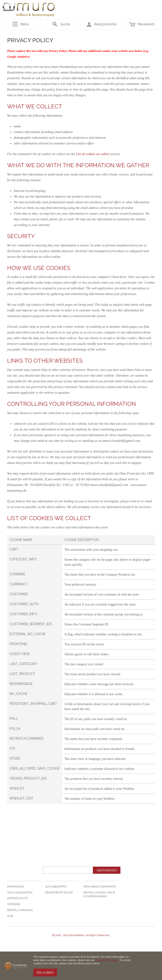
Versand (14, 904)
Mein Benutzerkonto (100, 887)
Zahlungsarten (20, 892)
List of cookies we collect (93, 154)
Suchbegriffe (56, 887)
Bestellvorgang (20, 910)
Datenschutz (17, 898)
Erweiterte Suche (59, 892)
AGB (10, 916)
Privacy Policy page (107, 960)
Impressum (15, 887)
